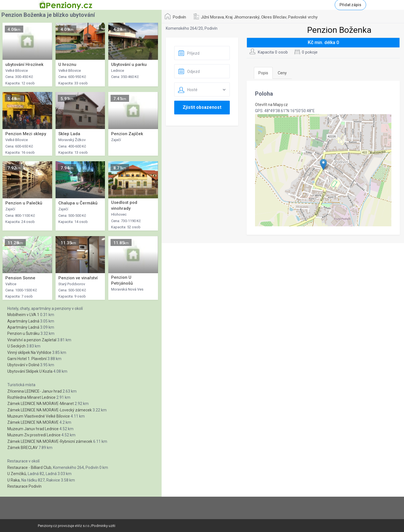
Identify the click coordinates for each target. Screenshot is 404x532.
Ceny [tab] (282, 73)
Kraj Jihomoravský (243, 17)
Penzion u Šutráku (23, 333)
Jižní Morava (212, 17)
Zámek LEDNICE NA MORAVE (33, 422)
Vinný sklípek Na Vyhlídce (29, 353)
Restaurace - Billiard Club (29, 467)
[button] (323, 164)
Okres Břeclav (274, 17)
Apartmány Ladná (23, 321)
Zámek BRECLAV (22, 448)
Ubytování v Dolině (23, 365)
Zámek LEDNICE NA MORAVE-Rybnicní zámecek (50, 441)
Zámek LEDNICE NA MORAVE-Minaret (41, 404)
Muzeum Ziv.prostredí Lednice (34, 435)
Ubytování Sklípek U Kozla (30, 371)
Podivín (179, 17)
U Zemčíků (17, 474)
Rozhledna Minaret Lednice (31, 397)
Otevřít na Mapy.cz (271, 105)
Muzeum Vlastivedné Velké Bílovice (39, 416)
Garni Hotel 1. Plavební (27, 359)
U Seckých (16, 346)
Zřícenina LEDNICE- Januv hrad (35, 391)
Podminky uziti (104, 526)
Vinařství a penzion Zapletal (32, 340)
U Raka (13, 480)
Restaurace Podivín (24, 486)
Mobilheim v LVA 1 (23, 315)
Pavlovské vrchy (303, 17)
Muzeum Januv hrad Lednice (33, 429)
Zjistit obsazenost (202, 107)
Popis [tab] (263, 73)
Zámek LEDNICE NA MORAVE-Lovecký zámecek (50, 410)
